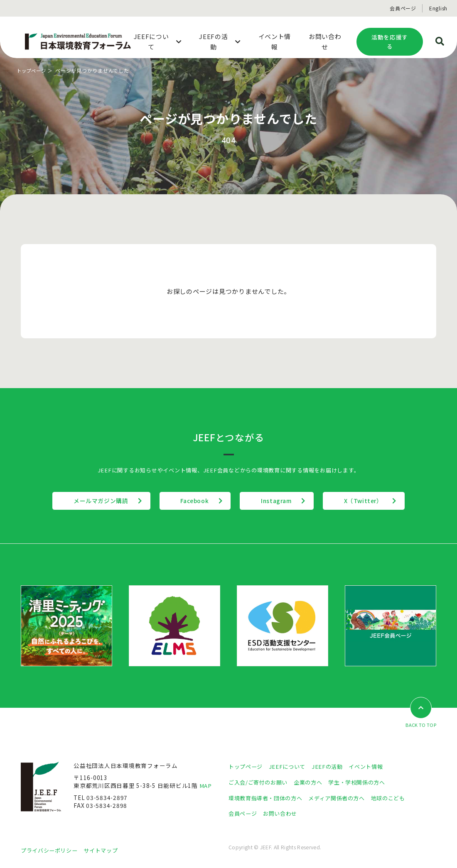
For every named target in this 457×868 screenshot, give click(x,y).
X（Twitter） (376, 501)
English (438, 8)
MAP (206, 785)
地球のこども (399, 797)
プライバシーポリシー (51, 850)
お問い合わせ (283, 813)
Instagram (281, 501)
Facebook (190, 501)
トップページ (33, 70)
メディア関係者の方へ (344, 797)
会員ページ (403, 8)
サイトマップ (106, 850)
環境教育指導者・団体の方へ (268, 797)
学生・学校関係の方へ (365, 782)
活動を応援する (390, 42)
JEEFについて (290, 766)
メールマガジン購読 (89, 501)
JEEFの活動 (332, 766)
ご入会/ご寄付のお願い (260, 782)
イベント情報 (372, 766)
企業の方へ (313, 782)
